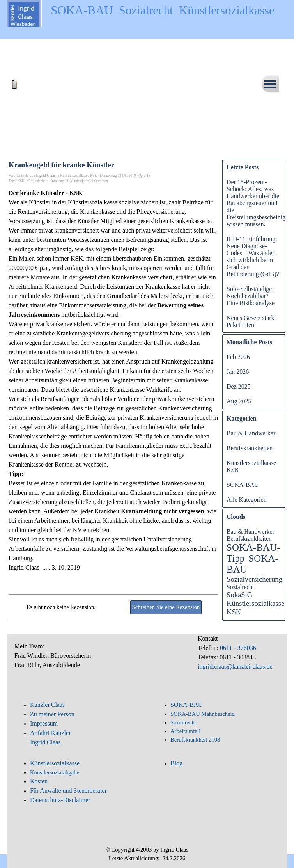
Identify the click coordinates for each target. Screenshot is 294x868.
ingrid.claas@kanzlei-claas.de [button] (235, 667)
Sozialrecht (240, 587)
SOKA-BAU (243, 485)
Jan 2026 (238, 372)
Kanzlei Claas (47, 705)
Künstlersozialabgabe (55, 772)
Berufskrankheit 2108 (195, 740)
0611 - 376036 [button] (237, 648)
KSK (21, 181)
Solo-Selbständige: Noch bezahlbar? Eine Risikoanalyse (251, 296)
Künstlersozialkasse (55, 763)
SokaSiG (239, 595)
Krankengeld (59, 181)
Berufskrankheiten (250, 448)
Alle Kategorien (247, 500)
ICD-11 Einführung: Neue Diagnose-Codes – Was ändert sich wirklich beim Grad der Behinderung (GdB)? (253, 256)
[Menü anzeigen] (270, 84)
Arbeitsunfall (185, 731)
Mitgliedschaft (37, 181)
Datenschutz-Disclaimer (60, 800)
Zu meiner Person (52, 714)
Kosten (39, 781)
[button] (34, 81)
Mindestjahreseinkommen (89, 181)
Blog (176, 763)
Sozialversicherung (254, 579)
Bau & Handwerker (251, 433)
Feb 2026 (238, 357)
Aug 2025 (239, 401)
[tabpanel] (79, 660)
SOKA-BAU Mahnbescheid (203, 714)
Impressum (44, 723)
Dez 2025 (239, 386)
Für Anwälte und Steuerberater (68, 791)
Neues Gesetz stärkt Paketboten (251, 321)
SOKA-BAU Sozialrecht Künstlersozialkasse (163, 11)
